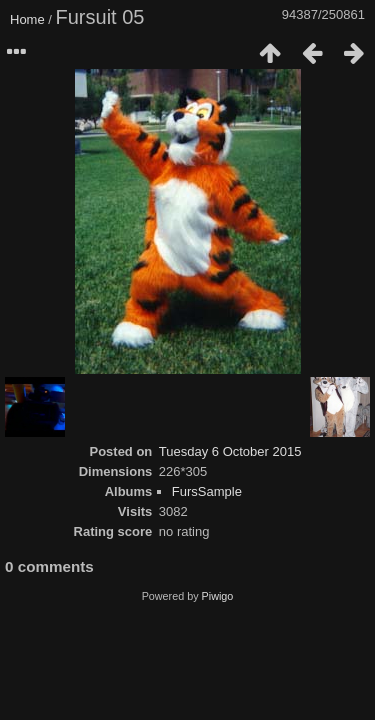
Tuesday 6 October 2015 (230, 451)
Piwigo (218, 596)
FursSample (207, 491)
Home (27, 19)
